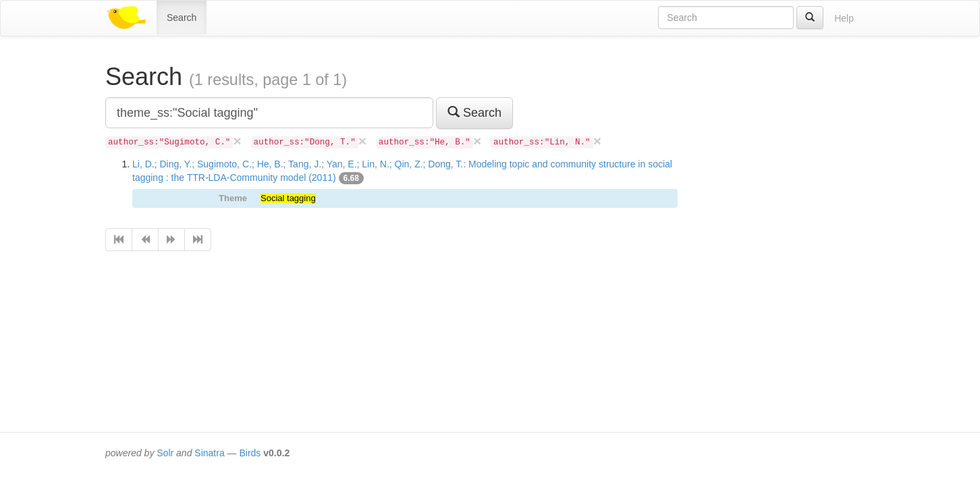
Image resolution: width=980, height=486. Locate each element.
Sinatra (209, 453)
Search (182, 18)
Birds (250, 453)
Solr (165, 453)
